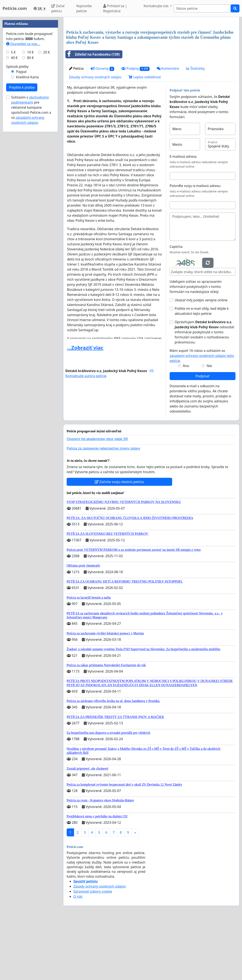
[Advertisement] (151, 53)
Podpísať (203, 435)
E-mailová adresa (183, 215)
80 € (30, 184)
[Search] (202, 8)
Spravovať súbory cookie (93, 950)
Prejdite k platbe (22, 214)
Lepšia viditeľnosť (145, 136)
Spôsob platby (17, 193)
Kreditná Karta (27, 203)
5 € (13, 179)
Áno (186, 425)
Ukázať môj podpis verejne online (201, 359)
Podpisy (135, 128)
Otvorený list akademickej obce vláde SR (97, 498)
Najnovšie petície (84, 8)
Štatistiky (195, 127)
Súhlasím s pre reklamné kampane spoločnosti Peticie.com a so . (31, 236)
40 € (14, 184)
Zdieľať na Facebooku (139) (93, 113)
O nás (78, 955)
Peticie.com (15, 8)
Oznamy (102, 128)
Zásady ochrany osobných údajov (95, 136)
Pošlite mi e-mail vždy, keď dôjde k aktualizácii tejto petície (202, 370)
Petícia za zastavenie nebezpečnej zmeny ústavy (103, 507)
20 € (47, 179)
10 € (30, 179)
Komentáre (168, 127)
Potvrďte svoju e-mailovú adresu (195, 245)
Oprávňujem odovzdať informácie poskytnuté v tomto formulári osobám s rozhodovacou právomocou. (204, 391)
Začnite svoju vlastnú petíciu (119, 541)
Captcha (176, 306)
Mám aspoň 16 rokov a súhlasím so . (202, 415)
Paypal (21, 198)
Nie (209, 425)
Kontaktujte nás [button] (157, 6)
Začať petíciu (58, 8)
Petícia (76, 127)
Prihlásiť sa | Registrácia (115, 8)
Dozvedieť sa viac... (23, 170)
